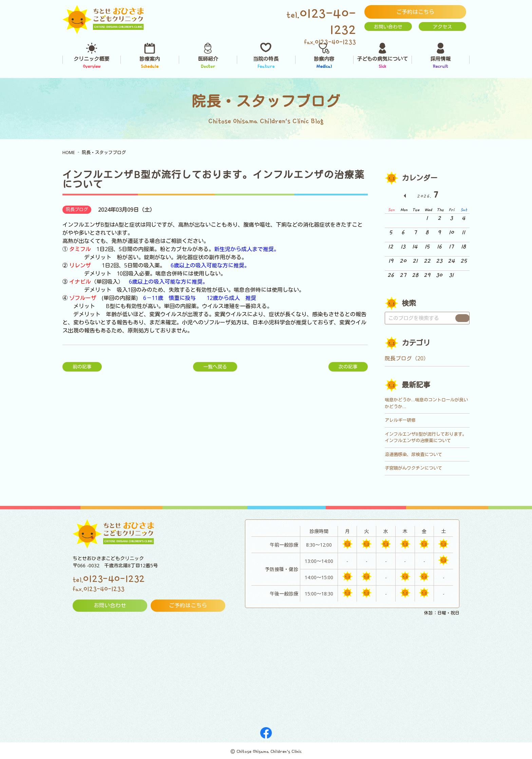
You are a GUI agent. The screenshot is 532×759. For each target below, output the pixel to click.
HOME (69, 152)
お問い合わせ (388, 27)
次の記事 (348, 367)
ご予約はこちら (415, 12)
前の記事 (82, 367)
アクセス (442, 27)
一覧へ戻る (215, 367)
